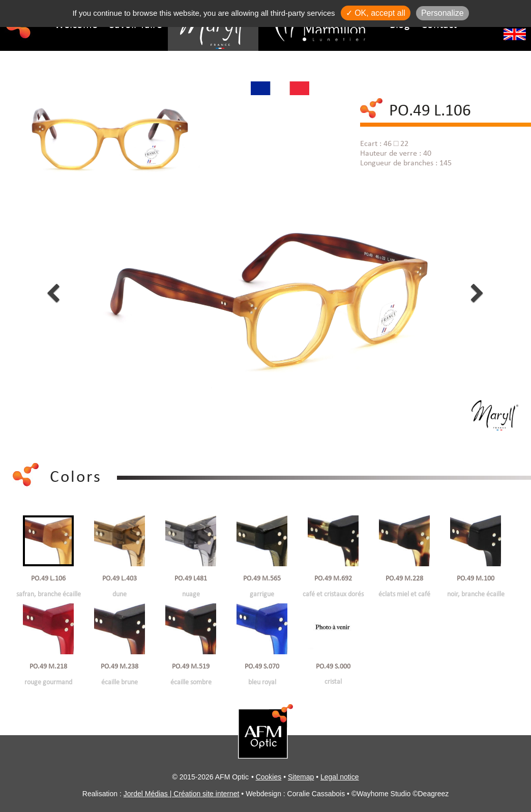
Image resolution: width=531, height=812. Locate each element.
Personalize (442, 13)
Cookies (269, 777)
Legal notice (340, 777)
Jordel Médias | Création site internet (182, 794)
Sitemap (301, 777)
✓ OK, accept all (376, 13)
